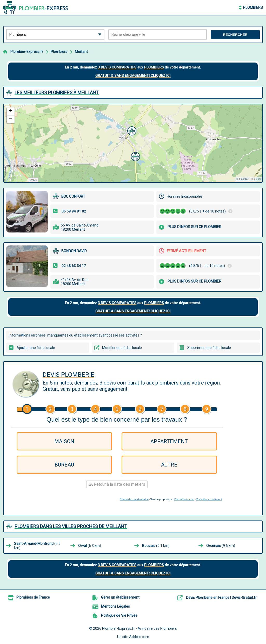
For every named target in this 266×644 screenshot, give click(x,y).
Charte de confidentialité (134, 499)
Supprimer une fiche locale (209, 348)
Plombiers (253, 8)
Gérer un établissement (120, 597)
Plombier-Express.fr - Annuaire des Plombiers (139, 628)
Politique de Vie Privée (119, 615)
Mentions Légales (115, 606)
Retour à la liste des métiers (117, 484)
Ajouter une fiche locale (36, 348)
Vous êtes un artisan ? (209, 499)
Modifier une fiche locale (122, 348)
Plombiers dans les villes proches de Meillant (71, 526)
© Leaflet (242, 179)
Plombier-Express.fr (27, 52)
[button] (135, 156)
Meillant (81, 52)
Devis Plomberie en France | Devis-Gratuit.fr (221, 598)
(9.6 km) (221, 546)
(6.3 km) (90, 546)
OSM (258, 179)
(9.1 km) (156, 546)
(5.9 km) (37, 546)
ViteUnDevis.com (184, 499)
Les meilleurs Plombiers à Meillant (57, 93)
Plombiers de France (33, 597)
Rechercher (235, 35)
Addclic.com (139, 637)
